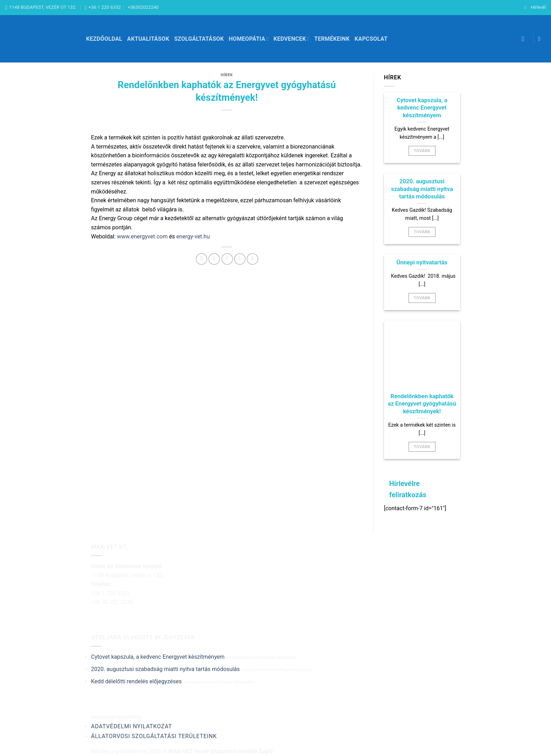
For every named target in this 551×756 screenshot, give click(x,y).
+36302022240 (143, 7)
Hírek (227, 75)
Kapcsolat (371, 39)
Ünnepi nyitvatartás (422, 262)
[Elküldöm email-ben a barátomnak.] (227, 259)
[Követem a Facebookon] (541, 39)
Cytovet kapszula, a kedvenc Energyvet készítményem (422, 108)
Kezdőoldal (104, 39)
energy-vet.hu (193, 236)
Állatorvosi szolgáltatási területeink (154, 736)
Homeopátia (249, 39)
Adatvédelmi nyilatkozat (131, 726)
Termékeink (332, 39)
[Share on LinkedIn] (252, 259)
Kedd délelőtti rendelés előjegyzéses (136, 681)
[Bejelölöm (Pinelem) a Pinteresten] (240, 259)
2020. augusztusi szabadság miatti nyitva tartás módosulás (422, 189)
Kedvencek (291, 39)
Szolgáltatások (199, 39)
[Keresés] (525, 39)
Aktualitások (148, 39)
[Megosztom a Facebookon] (202, 259)
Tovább (422, 151)
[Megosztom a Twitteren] (214, 259)
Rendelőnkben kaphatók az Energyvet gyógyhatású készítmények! (422, 404)
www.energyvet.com (142, 236)
